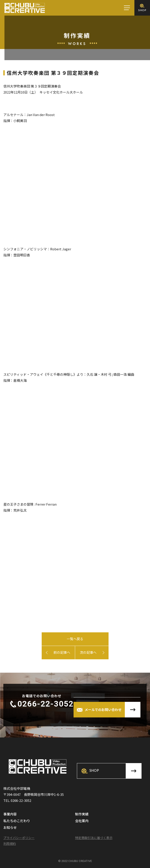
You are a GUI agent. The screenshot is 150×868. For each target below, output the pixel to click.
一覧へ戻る (75, 639)
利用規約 (10, 843)
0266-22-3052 (45, 704)
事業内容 (10, 814)
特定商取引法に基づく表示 (94, 838)
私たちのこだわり (17, 821)
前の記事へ (62, 652)
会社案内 (82, 821)
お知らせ (10, 828)
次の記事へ (88, 652)
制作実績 (82, 814)
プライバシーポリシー (19, 838)
